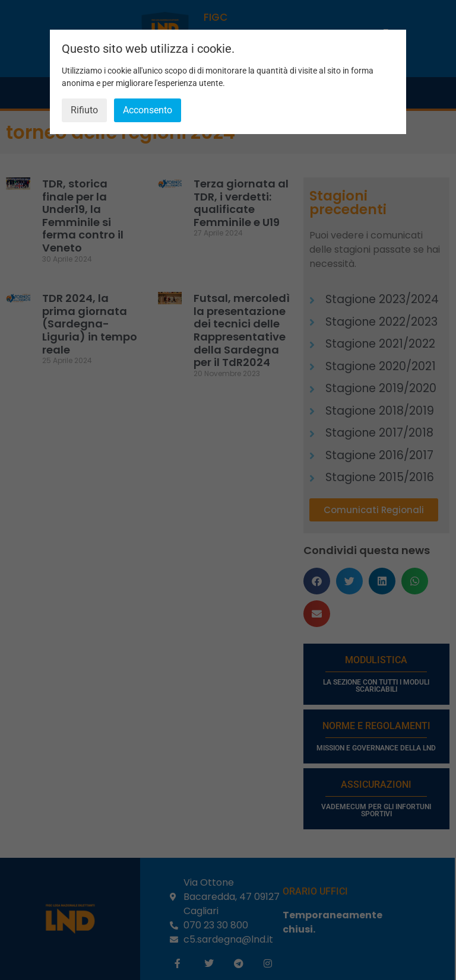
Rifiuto (84, 110)
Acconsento (148, 110)
